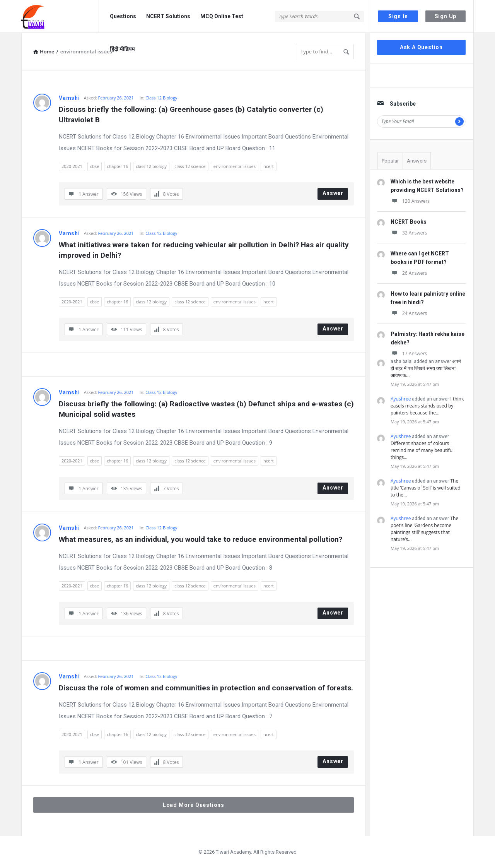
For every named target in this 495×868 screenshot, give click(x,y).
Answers (417, 161)
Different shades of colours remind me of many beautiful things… (422, 450)
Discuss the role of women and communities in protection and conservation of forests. (206, 688)
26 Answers (409, 273)
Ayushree (401, 399)
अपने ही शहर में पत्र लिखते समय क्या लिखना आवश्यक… (426, 368)
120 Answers (410, 201)
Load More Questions (194, 805)
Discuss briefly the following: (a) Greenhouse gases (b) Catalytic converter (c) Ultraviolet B (192, 115)
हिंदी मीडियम (122, 49)
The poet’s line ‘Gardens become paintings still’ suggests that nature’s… (424, 529)
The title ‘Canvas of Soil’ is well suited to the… (426, 488)
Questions (123, 16)
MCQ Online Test (222, 16)
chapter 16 (117, 166)
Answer (333, 193)
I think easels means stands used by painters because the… (427, 406)
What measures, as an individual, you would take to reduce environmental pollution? (201, 539)
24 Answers (409, 313)
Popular (390, 161)
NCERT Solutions (168, 16)
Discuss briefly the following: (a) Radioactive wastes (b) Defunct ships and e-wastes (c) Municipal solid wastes (206, 409)
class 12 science (190, 166)
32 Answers (409, 233)
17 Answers (409, 354)
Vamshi (69, 98)
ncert (269, 166)
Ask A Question (421, 47)
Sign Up (446, 16)
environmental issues (235, 166)
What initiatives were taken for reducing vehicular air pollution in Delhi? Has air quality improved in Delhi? (205, 250)
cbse (95, 166)
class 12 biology (151, 166)
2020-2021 (72, 166)
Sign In (398, 16)
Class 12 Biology (161, 98)
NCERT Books (409, 222)
